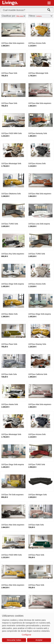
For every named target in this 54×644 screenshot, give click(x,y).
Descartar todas (14, 640)
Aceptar (39, 640)
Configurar (26, 635)
